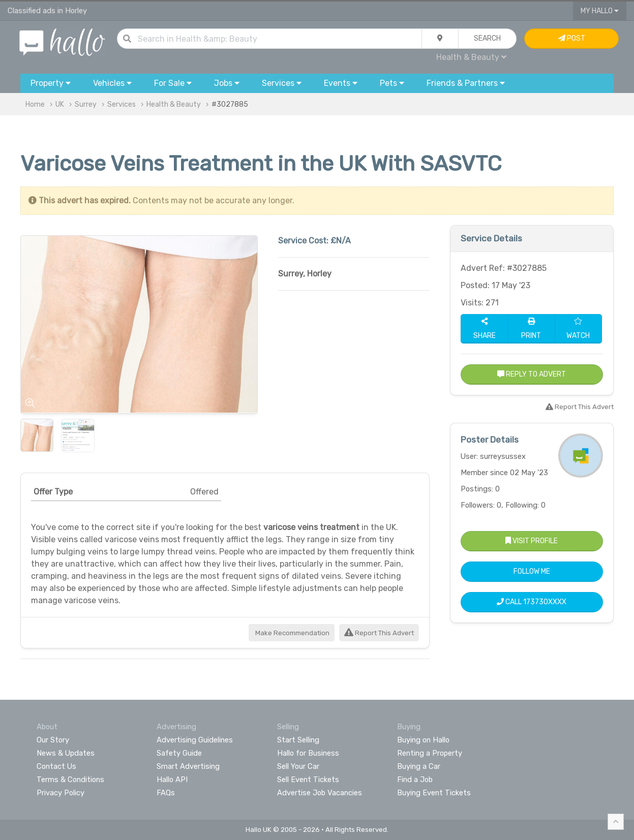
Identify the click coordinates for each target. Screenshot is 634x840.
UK (60, 104)
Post (572, 38)
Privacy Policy (61, 793)
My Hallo (600, 11)
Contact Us (56, 766)
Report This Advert (379, 633)
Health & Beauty (471, 57)
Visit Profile (532, 541)
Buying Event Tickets (434, 793)
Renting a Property (430, 753)
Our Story (53, 740)
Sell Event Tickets (308, 780)
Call (532, 602)
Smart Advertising (188, 766)
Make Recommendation (292, 633)
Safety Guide (179, 753)
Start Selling (298, 740)
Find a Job (415, 780)
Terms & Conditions (70, 780)
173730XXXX (545, 602)
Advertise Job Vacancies (320, 793)
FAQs (166, 793)
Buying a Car (419, 766)
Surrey (86, 104)
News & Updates (66, 753)
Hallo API (172, 780)
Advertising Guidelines (195, 740)
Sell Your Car (298, 766)
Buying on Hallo (423, 740)
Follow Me (532, 571)
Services (122, 104)
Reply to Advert (532, 374)
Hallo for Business (308, 753)
